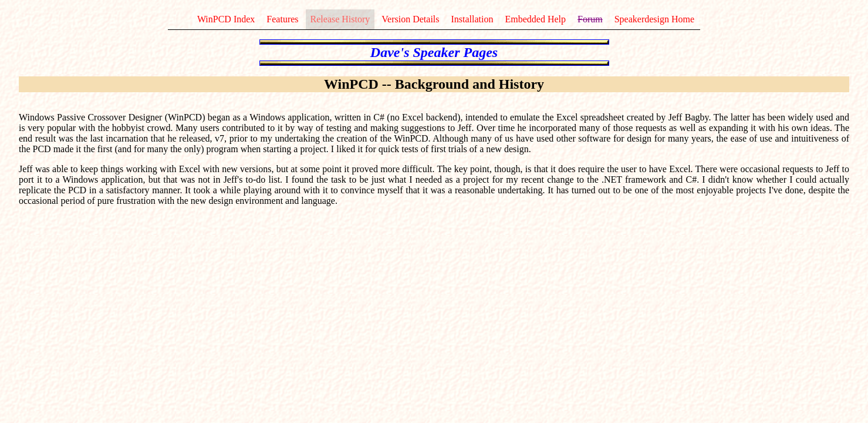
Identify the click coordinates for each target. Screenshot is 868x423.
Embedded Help (536, 19)
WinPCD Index (226, 19)
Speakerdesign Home (654, 19)
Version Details (410, 19)
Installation (472, 19)
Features (282, 19)
